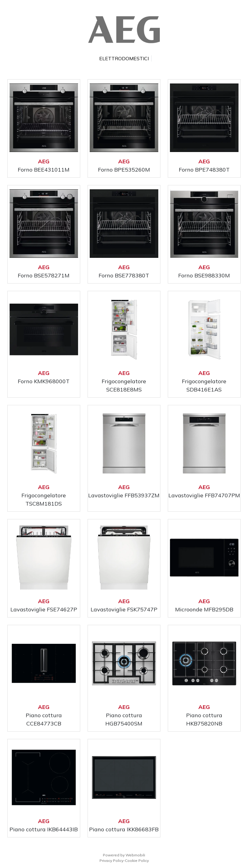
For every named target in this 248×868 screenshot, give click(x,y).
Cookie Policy (137, 861)
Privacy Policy (111, 861)
